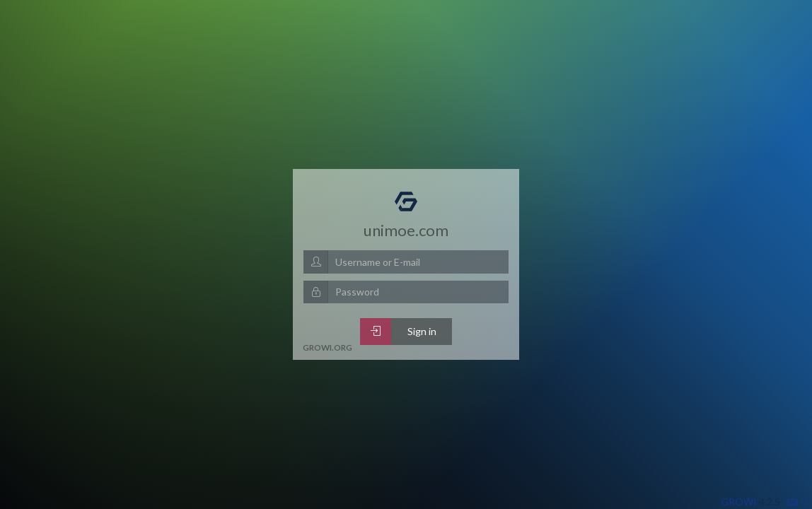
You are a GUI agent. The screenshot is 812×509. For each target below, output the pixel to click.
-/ (797, 502)
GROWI (739, 502)
